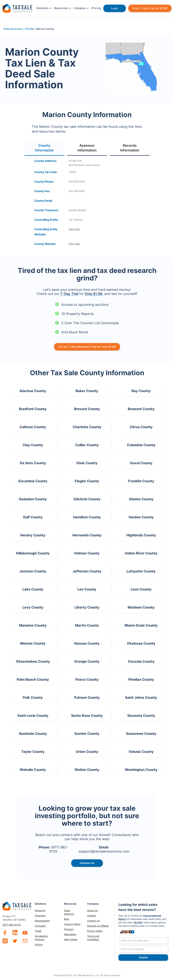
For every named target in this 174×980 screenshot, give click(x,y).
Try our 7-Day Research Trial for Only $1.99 (87, 347)
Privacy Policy (95, 931)
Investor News (72, 924)
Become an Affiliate (98, 926)
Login (115, 8)
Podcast (69, 929)
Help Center (71, 939)
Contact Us (93, 921)
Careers (92, 916)
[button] (43, 8)
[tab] (44, 148)
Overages (40, 926)
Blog (67, 919)
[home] (17, 8)
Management (42, 921)
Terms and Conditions (93, 938)
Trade (38, 931)
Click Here (74, 229)
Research (40, 910)
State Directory (69, 912)
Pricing (96, 8)
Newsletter (70, 934)
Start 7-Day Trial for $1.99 (150, 8)
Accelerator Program (41, 938)
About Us (92, 910)
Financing (40, 916)
